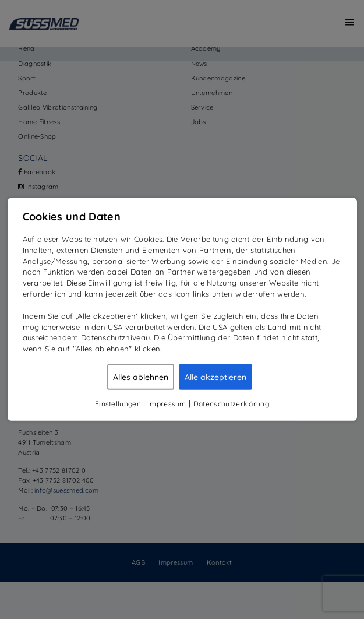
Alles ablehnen (141, 377)
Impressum (167, 404)
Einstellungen (118, 404)
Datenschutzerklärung (231, 404)
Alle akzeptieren (215, 377)
